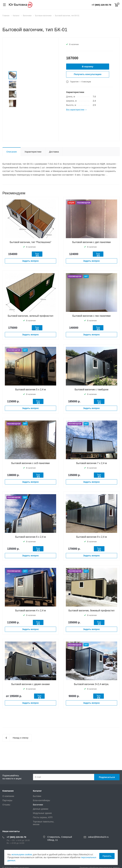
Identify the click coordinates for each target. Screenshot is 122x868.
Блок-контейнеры (42, 800)
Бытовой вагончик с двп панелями (92, 242)
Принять (107, 856)
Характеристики (33, 152)
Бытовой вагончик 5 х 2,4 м (31, 390)
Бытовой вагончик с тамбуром (92, 390)
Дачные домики (41, 809)
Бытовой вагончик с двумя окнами (31, 684)
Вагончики (38, 805)
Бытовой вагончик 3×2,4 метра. (92, 684)
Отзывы (6, 805)
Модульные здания (42, 813)
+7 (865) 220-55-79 (101, 5)
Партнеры (7, 800)
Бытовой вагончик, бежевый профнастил (92, 611)
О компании (8, 796)
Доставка (54, 152)
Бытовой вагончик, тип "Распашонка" (30, 242)
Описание (12, 152)
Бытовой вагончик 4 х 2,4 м (31, 611)
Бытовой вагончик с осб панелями (31, 463)
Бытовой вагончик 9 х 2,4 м (92, 537)
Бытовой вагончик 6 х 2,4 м (31, 537)
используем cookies (22, 854)
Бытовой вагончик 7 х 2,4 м (92, 463)
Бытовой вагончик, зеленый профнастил (31, 316)
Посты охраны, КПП (43, 817)
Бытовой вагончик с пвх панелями (92, 316)
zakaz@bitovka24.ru (98, 837)
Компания (8, 791)
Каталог (37, 791)
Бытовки (37, 796)
